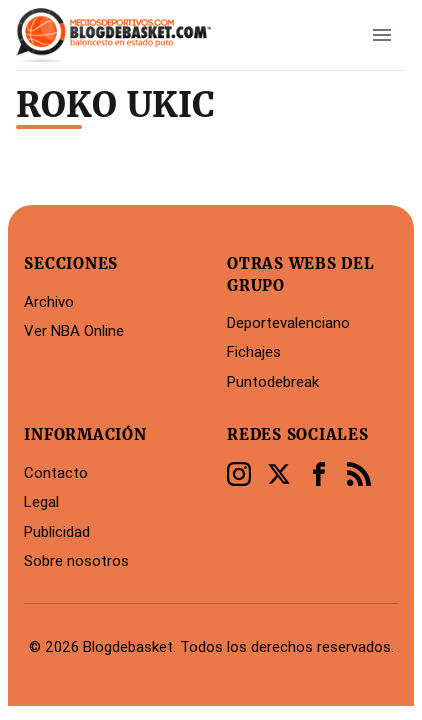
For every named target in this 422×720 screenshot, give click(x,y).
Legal (41, 501)
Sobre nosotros (76, 560)
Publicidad (57, 531)
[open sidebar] (382, 35)
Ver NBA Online (74, 330)
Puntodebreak (273, 381)
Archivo (49, 301)
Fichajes (254, 351)
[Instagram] (239, 474)
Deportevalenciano (288, 322)
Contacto (56, 472)
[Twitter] (279, 474)
